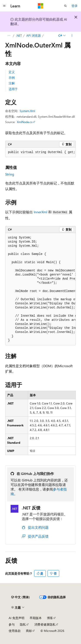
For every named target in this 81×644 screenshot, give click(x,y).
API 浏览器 (34, 35)
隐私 (23, 624)
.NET (19, 35)
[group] (40, 152)
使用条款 (15, 631)
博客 (50, 618)
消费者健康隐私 (45, 624)
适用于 (13, 89)
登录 (75, 6)
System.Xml (27, 111)
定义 (12, 72)
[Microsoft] (41, 6)
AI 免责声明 (17, 618)
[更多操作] (72, 36)
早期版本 (36, 618)
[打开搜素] (65, 6)
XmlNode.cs (25, 122)
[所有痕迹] (9, 36)
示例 (12, 77)
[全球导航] (4, 6)
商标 (29, 631)
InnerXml (40, 212)
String (10, 174)
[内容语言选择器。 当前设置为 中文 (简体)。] (21, 597)
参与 (12, 624)
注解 (12, 83)
